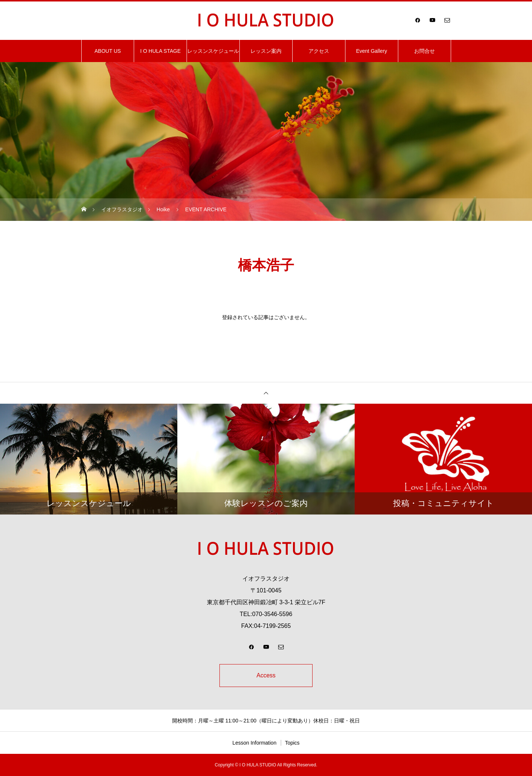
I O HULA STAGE (161, 51)
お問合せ (424, 51)
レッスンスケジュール (213, 51)
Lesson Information (254, 743)
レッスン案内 (266, 51)
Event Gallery (372, 51)
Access (266, 675)
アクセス (319, 51)
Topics (292, 743)
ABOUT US (108, 51)
